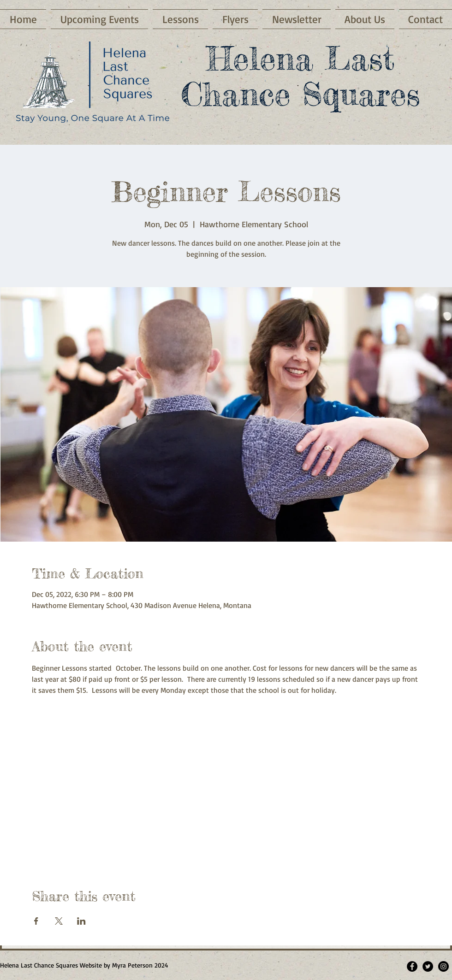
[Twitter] (428, 966)
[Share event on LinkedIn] (81, 921)
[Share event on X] (59, 921)
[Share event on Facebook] (36, 921)
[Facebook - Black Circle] (412, 966)
